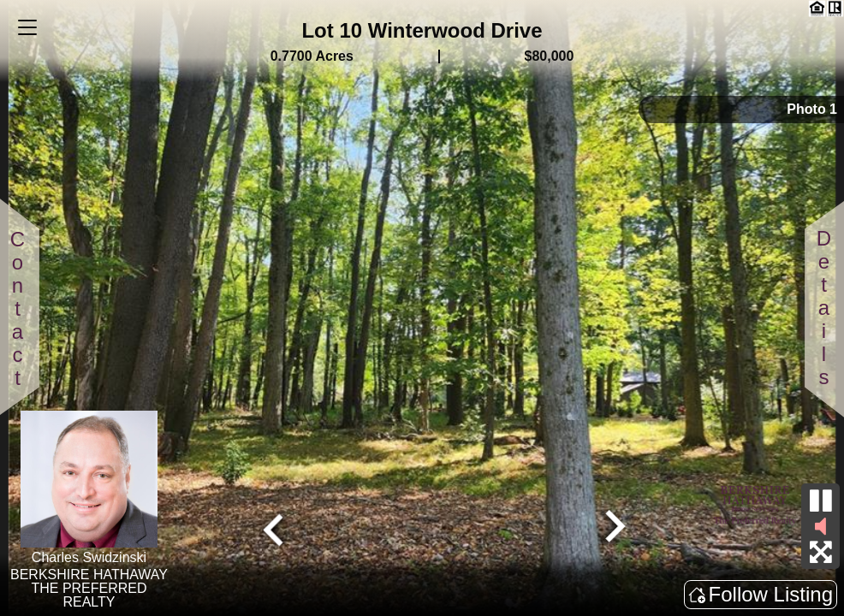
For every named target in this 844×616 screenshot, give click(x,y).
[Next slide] (613, 528)
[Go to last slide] (276, 528)
